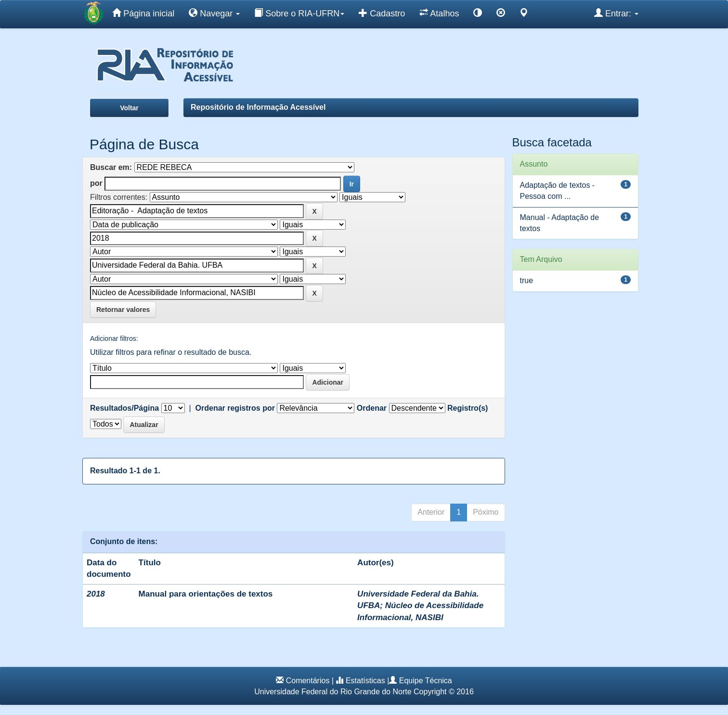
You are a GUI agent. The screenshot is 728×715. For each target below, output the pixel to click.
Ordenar (372, 408)
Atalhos (439, 13)
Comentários (308, 681)
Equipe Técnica (426, 681)
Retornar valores (123, 310)
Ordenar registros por (235, 408)
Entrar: (616, 13)
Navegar (214, 13)
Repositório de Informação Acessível (258, 107)
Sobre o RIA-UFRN (299, 13)
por (96, 183)
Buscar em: (111, 167)
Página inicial (143, 13)
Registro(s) (468, 408)
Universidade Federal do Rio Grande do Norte (333, 692)
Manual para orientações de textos (206, 594)
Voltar (129, 108)
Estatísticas (365, 681)
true (527, 280)
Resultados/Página (124, 408)
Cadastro (382, 13)
